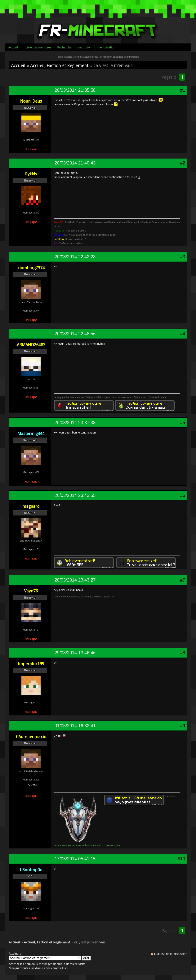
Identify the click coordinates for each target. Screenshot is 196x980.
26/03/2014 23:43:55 (75, 495)
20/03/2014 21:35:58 (75, 90)
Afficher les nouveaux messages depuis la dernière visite (47, 964)
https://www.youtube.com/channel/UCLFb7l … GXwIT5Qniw (87, 845)
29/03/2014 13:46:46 (75, 653)
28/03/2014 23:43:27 (75, 580)
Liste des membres (38, 47)
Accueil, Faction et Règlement (59, 65)
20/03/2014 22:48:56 (75, 334)
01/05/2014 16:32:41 (75, 726)
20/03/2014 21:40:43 (75, 163)
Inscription (84, 47)
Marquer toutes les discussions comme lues (38, 968)
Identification (106, 47)
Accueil (13, 47)
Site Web (33, 785)
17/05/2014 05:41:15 (75, 859)
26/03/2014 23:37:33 (75, 423)
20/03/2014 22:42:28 (75, 257)
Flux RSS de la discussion (171, 954)
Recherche (64, 47)
